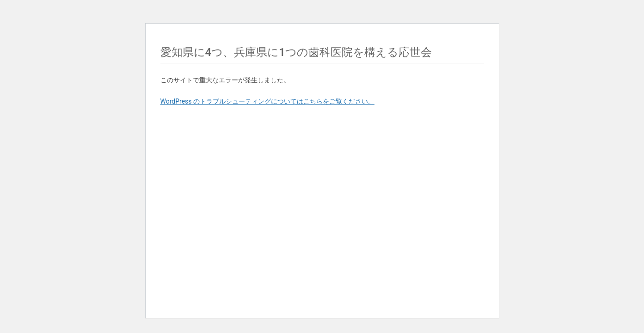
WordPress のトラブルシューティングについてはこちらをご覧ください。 (268, 101)
